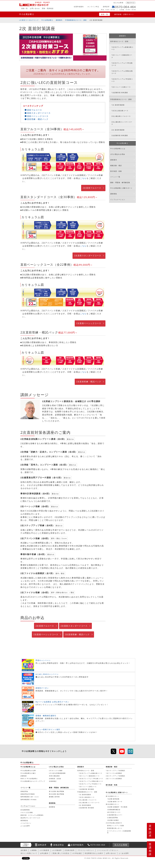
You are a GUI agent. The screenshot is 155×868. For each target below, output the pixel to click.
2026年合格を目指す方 (114, 823)
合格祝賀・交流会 (55, 778)
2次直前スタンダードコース (88, 256)
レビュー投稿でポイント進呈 (48, 729)
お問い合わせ (35, 8)
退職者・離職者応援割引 (46, 716)
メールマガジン (26, 823)
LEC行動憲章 (44, 850)
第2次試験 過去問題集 (57, 794)
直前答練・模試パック (38, 119)
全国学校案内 (79, 7)
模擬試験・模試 (116, 166)
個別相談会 (24, 820)
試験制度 (24, 776)
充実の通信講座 (54, 776)
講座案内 (59, 20)
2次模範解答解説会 (114, 810)
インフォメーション (118, 199)
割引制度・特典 (116, 171)
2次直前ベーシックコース (89, 323)
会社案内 (24, 850)
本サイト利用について (29, 853)
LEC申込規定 (77, 853)
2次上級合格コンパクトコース (122, 123)
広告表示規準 (70, 850)
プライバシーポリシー (86, 850)
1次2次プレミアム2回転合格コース (122, 72)
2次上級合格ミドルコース (121, 116)
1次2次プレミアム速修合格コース (122, 48)
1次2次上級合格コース (120, 111)
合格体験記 (53, 781)
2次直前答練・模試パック (89, 382)
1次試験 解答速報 (113, 799)
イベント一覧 (115, 177)
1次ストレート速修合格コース (122, 56)
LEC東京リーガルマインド (29, 20)
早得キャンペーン (43, 660)
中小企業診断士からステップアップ (33, 781)
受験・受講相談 (48, 8)
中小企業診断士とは (118, 149)
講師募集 (114, 194)
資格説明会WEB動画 (28, 794)
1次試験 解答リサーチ (115, 802)
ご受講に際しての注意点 (60, 853)
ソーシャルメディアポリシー (108, 850)
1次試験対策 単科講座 (120, 93)
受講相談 (150, 849)
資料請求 (106, 7)
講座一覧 (104, 14)
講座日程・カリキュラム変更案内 (32, 815)
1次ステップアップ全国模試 (115, 770)
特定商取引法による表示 (94, 853)
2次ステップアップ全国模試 (115, 776)
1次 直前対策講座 (118, 105)
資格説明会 (24, 791)
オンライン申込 (93, 7)
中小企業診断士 (27, 14)
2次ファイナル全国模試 (114, 778)
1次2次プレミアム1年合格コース (122, 80)
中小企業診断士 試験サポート (121, 188)
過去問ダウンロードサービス (30, 818)
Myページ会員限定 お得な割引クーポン (52, 702)
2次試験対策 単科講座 (120, 135)
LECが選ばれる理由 (118, 154)
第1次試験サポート (112, 796)
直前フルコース (35, 110)
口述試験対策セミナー (115, 815)
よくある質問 (25, 826)
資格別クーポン (42, 688)
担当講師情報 (25, 810)
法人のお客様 (118, 3)
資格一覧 (25, 8)
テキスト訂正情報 (27, 812)
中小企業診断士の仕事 (28, 770)
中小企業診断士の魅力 (28, 773)
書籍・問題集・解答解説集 (120, 182)
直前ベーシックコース (38, 116)
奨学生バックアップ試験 (116, 826)
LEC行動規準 (57, 850)
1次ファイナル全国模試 (114, 773)
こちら (83, 178)
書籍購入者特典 (54, 797)
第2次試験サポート (112, 804)
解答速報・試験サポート (124, 14)
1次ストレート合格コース (121, 87)
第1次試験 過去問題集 (57, 791)
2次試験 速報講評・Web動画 (117, 807)
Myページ (131, 3)
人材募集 (33, 850)
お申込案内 (44, 853)
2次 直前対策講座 (118, 130)
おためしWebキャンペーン (47, 674)
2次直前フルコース (92, 188)
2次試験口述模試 (113, 820)
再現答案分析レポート (115, 828)
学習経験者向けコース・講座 (76, 20)
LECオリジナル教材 (56, 770)
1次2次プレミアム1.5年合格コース (122, 64)
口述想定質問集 (112, 818)
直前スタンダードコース (39, 113)
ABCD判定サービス (114, 812)
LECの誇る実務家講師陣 (57, 773)
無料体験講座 (30, 797)
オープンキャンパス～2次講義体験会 (119, 832)
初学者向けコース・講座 (119, 41)
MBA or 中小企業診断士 (29, 778)
